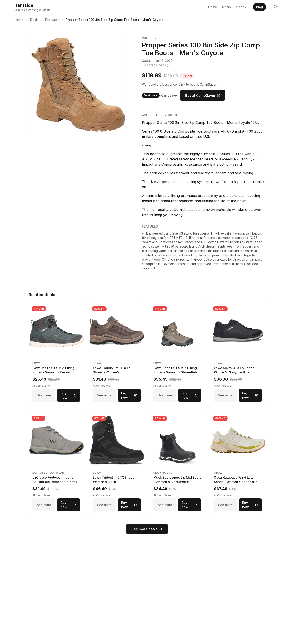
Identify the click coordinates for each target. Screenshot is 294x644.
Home (213, 7)
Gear (242, 7)
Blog (260, 7)
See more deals (147, 529)
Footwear (52, 20)
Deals (227, 7)
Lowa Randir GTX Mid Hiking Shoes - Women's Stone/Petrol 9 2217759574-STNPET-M (177, 372)
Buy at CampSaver (203, 95)
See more (44, 395)
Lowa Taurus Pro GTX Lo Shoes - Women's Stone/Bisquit (112, 372)
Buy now (69, 395)
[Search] (276, 7)
